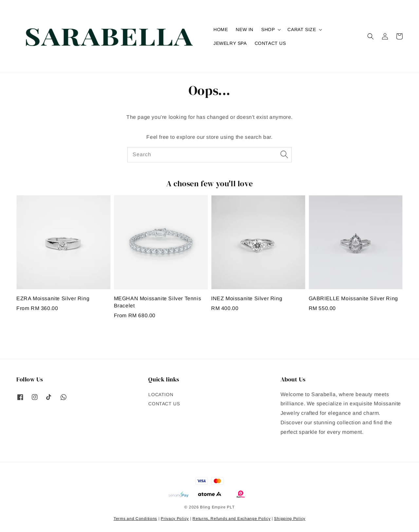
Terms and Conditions (135, 519)
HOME (221, 29)
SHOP (268, 29)
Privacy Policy (175, 519)
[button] (371, 36)
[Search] (284, 155)
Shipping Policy (290, 519)
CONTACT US (270, 43)
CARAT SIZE (302, 29)
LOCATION (161, 394)
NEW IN (245, 29)
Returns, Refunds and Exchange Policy (231, 519)
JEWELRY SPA (230, 43)
